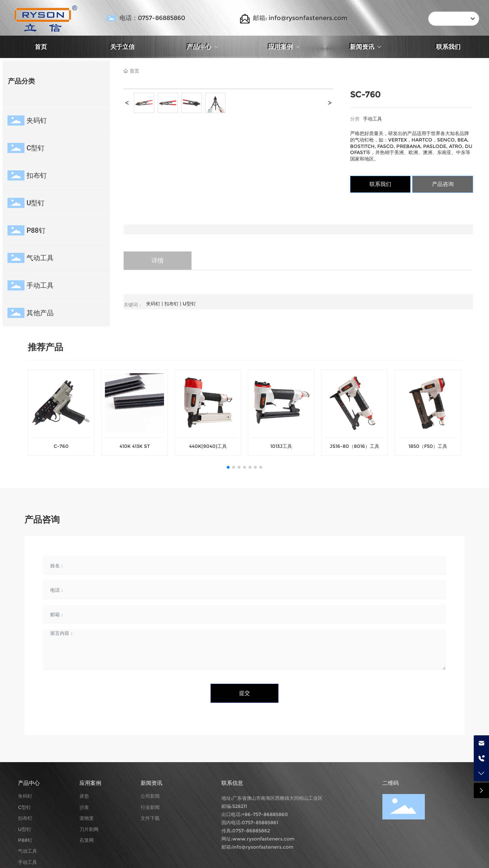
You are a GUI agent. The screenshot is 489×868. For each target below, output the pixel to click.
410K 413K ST (135, 446)
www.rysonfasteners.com (263, 839)
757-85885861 (262, 823)
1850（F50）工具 (428, 446)
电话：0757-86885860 (152, 18)
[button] (228, 467)
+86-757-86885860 (265, 814)
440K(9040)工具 (208, 446)
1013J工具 (281, 446)
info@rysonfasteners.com (263, 847)
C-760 (61, 446)
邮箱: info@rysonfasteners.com (300, 18)
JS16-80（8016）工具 (355, 446)
